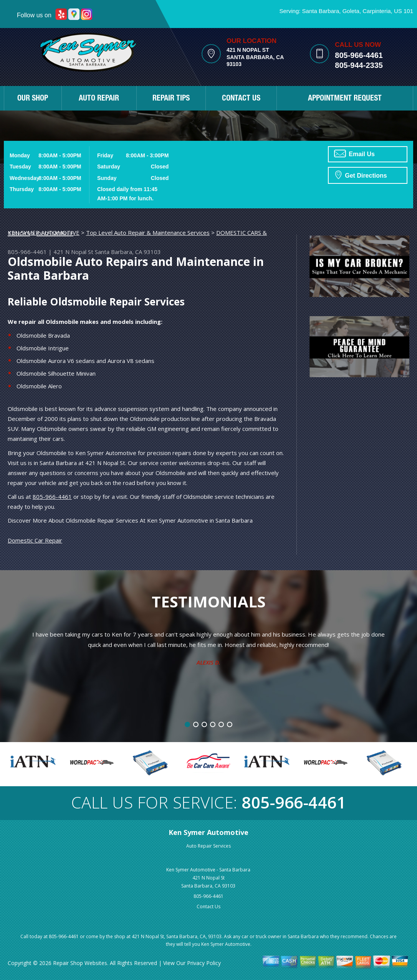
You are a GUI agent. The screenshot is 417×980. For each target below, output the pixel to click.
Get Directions (361, 175)
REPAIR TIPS (171, 99)
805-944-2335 (359, 65)
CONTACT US (241, 99)
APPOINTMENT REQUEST (345, 99)
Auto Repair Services (208, 846)
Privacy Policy (204, 963)
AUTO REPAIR (99, 99)
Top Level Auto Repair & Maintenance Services (148, 233)
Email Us (354, 153)
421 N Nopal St (73, 252)
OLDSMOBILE (55, 233)
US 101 (404, 11)
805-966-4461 (359, 55)
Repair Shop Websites (80, 963)
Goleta (351, 11)
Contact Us (208, 907)
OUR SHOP (33, 99)
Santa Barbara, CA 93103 (128, 252)
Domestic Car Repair (35, 540)
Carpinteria (376, 11)
